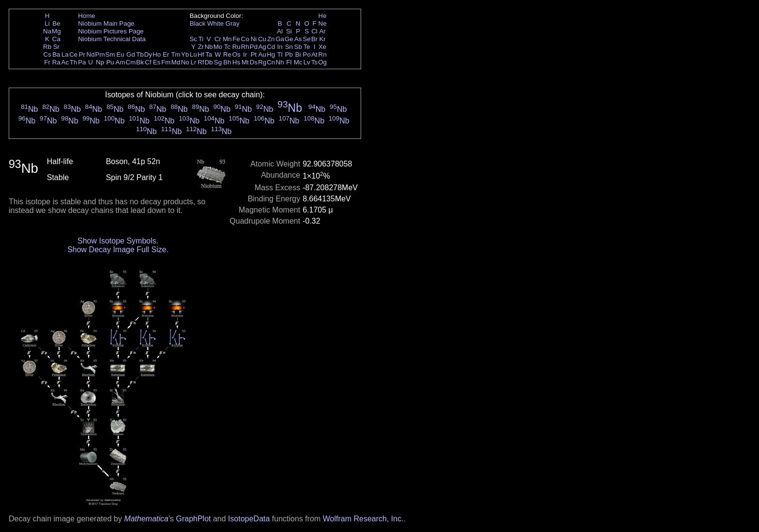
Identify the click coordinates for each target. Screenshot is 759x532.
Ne (323, 23)
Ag (262, 47)
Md (176, 62)
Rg (262, 62)
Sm (110, 54)
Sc (194, 39)
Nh (280, 62)
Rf (201, 62)
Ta (209, 54)
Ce (73, 54)
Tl (280, 54)
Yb (185, 54)
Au (262, 54)
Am (121, 62)
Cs (47, 54)
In (280, 47)
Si (289, 31)
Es (157, 62)
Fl (289, 62)
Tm (175, 54)
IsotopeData (249, 519)
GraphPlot (193, 519)
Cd (271, 47)
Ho (157, 54)
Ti (201, 39)
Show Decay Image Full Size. (118, 250)
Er (166, 54)
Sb (298, 47)
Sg (218, 62)
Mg (56, 31)
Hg (271, 54)
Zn (271, 39)
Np (100, 62)
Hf (201, 54)
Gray (233, 23)
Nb (209, 47)
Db (209, 62)
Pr (82, 54)
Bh (227, 62)
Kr (322, 39)
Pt (254, 54)
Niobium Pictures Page (111, 31)
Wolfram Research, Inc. (363, 519)
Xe (322, 47)
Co (245, 39)
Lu (193, 54)
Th (74, 62)
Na (47, 31)
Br (314, 39)
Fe (236, 39)
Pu (110, 62)
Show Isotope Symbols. (118, 241)
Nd (91, 54)
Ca (56, 39)
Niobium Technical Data (112, 39)
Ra (56, 62)
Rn (323, 54)
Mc (298, 62)
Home (87, 16)
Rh (245, 47)
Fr (47, 62)
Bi (298, 54)
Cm (131, 62)
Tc (227, 47)
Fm (166, 62)
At (314, 54)
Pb (289, 54)
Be (56, 23)
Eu (120, 54)
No (185, 62)
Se (307, 39)
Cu (262, 39)
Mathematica (146, 519)
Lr (194, 62)
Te (307, 47)
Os (236, 54)
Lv (307, 62)
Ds (254, 62)
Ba (56, 54)
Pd (254, 47)
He (323, 16)
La (65, 54)
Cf (148, 62)
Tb (140, 54)
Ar (322, 31)
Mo (218, 47)
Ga (280, 39)
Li (47, 23)
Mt (245, 62)
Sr (56, 47)
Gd (131, 54)
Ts (314, 62)
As (298, 39)
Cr (218, 39)
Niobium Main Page (106, 23)
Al (280, 31)
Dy (148, 54)
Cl (314, 31)
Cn (271, 62)
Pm (100, 54)
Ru (236, 47)
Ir (245, 54)
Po (307, 54)
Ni (254, 39)
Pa (82, 62)
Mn (227, 39)
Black (198, 23)
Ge (289, 39)
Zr (201, 47)
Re (227, 54)
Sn (289, 47)
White (215, 23)
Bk (140, 62)
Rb (47, 47)
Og (322, 62)
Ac (65, 62)
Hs (236, 62)
